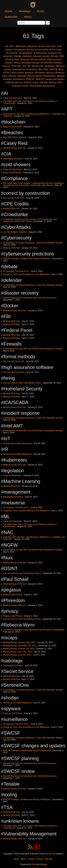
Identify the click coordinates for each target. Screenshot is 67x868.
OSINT (7, 73)
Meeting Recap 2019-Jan (14, 148)
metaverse (32, 69)
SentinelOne (50, 76)
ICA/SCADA (47, 63)
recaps (13, 76)
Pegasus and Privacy (13, 595)
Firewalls (26, 60)
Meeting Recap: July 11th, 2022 (17, 652)
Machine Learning (22, 481)
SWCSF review (31, 82)
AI (7, 46)
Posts (41, 11)
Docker (55, 56)
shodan (61, 76)
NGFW (54, 69)
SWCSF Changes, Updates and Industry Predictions (27, 259)
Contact (31, 859)
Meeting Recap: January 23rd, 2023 (19, 642)
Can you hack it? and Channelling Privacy (22, 383)
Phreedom (41, 73)
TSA (60, 82)
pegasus (30, 73)
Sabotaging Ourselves (13, 159)
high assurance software (28, 367)
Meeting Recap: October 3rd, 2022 (19, 649)
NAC (47, 69)
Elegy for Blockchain (12, 127)
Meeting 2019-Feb (11, 209)
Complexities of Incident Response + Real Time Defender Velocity (33, 243)
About (28, 17)
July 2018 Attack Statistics (15, 137)
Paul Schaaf (18, 73)
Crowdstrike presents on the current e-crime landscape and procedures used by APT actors (30, 220)
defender (28, 56)
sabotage (22, 76)
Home (8, 11)
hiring (18, 63)
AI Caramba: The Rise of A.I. (16, 271)
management (19, 69)
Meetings (25, 11)
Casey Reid (45, 46)
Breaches (33, 46)
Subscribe (11, 17)
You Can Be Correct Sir (14, 198)
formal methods (39, 60)
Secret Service (35, 76)
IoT (25, 66)
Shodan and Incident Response (17, 443)
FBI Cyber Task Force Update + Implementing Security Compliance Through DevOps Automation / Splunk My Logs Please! (33, 184)
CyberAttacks (26, 53)
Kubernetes (38, 66)
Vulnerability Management (43, 86)
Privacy (40, 859)
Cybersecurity (41, 53)
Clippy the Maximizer (13, 98)
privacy (51, 73)
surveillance (20, 79)
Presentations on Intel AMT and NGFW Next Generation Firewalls (33, 349)
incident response (22, 413)
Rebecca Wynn (19, 625)
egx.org (52, 854)
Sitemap (49, 859)
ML (41, 69)
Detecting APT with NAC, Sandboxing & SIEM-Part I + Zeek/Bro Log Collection (34, 115)
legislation (50, 66)
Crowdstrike (13, 53)
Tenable (44, 82)
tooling (53, 82)
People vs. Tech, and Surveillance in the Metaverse (26, 274)
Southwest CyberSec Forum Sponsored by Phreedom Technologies (34, 630)
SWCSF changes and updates (51, 79)
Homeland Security (31, 63)
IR (30, 66)
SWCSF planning (14, 82)
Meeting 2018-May (12, 324)
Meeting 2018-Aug (11, 321)
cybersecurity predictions (29, 254)
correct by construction (38, 50)
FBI (62, 56)
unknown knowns (21, 86)
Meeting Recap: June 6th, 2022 (17, 655)
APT (13, 46)
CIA (54, 46)
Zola (33, 864)
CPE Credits (56, 50)
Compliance (20, 50)
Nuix (62, 69)
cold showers (17, 165)
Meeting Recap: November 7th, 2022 (20, 646)
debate (18, 56)
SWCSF (31, 79)
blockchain (22, 46)
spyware (8, 79)
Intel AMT (17, 66)
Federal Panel (13, 60)
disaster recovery (42, 56)
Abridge (43, 864)
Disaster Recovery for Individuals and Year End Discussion (30, 298)
